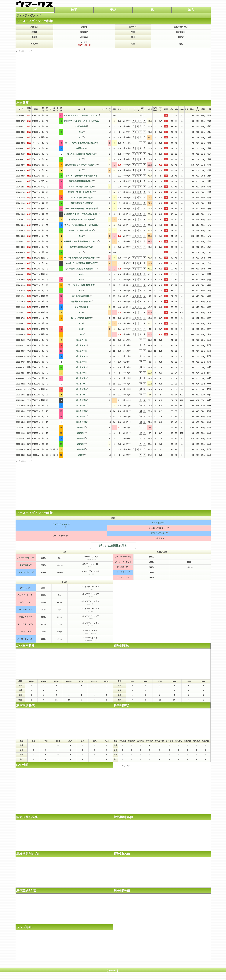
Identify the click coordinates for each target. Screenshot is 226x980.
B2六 (81, 137)
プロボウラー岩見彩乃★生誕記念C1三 (81, 263)
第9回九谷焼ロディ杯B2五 (81, 203)
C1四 (81, 170)
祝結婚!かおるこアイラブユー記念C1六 (81, 165)
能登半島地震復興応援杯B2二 (81, 181)
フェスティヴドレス (25, 558)
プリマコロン (25, 565)
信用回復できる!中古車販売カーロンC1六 (81, 241)
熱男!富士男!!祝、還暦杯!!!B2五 (81, 192)
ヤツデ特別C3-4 (81, 307)
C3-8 (81, 324)
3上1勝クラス (81, 345)
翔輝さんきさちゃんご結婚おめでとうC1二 (81, 115)
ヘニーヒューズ (158, 523)
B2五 (81, 159)
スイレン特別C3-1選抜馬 (81, 318)
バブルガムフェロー (158, 533)
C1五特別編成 (81, 126)
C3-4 (81, 313)
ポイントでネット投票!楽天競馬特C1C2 (81, 143)
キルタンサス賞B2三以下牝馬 (81, 187)
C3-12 (81, 335)
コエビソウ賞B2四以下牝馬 (81, 198)
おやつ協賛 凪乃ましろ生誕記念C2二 (81, 269)
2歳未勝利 (81, 428)
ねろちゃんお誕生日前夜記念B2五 (81, 154)
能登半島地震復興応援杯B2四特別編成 (81, 209)
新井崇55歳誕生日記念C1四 (81, 247)
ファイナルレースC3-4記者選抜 (81, 285)
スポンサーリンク (24, 51)
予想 (113, 10)
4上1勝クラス (81, 340)
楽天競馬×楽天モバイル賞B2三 (81, 220)
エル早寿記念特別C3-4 (81, 296)
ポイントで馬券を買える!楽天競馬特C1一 (81, 258)
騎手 (74, 10)
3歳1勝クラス (81, 411)
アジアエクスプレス (61, 524)
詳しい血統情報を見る (113, 546)
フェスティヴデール (25, 572)
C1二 (81, 132)
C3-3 (81, 274)
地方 (191, 10)
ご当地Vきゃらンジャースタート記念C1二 (81, 121)
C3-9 (81, 329)
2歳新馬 (81, 455)
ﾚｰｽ (35, 10)
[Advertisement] (113, 74)
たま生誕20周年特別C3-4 (81, 302)
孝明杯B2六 (81, 148)
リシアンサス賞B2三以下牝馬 (81, 231)
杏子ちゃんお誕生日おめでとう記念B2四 (81, 225)
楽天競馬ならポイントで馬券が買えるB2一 (81, 214)
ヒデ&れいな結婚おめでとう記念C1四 (81, 176)
